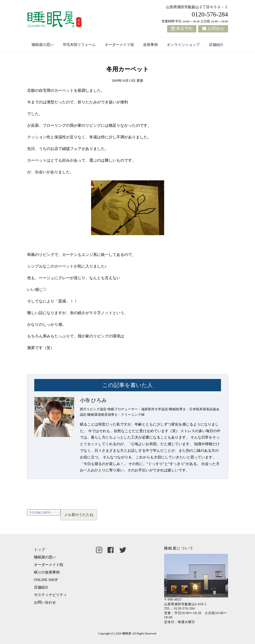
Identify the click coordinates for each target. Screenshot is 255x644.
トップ (39, 550)
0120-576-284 (210, 14)
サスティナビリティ (50, 595)
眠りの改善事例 (47, 572)
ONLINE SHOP (46, 580)
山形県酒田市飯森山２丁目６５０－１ (197, 7)
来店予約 (184, 29)
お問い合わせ (45, 602)
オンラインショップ (183, 45)
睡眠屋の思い (43, 45)
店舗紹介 (216, 45)
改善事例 (150, 45)
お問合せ (216, 29)
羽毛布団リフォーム (79, 45)
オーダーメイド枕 (119, 45)
